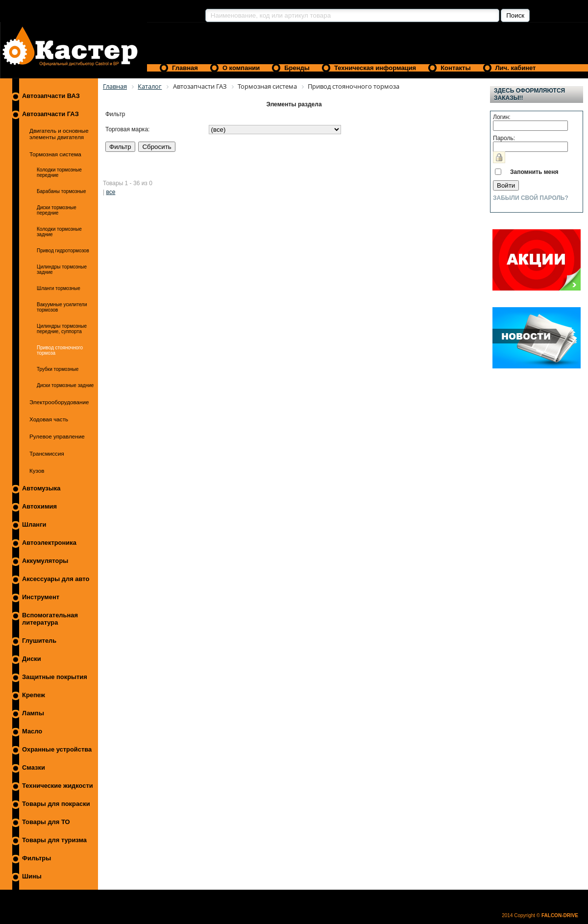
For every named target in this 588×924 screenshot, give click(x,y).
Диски (32, 659)
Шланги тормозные (59, 288)
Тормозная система (55, 154)
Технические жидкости (58, 786)
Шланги (34, 524)
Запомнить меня (534, 172)
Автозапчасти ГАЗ (50, 114)
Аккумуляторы (45, 561)
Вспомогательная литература (50, 619)
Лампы (33, 713)
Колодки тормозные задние (59, 232)
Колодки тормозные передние (59, 172)
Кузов (37, 471)
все (110, 192)
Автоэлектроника (49, 543)
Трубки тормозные (58, 369)
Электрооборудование (59, 402)
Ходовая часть (49, 419)
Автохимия (39, 506)
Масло (32, 731)
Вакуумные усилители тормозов (62, 307)
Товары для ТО (46, 822)
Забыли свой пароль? (531, 198)
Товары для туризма (54, 840)
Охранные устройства (57, 749)
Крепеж (34, 695)
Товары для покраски (56, 804)
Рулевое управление (57, 436)
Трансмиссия (47, 453)
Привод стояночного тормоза (60, 350)
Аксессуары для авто (56, 579)
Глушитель (39, 641)
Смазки (34, 767)
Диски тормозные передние (57, 210)
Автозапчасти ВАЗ (51, 96)
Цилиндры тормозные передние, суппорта (62, 329)
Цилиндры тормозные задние (62, 269)
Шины (32, 876)
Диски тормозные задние (65, 385)
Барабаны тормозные (61, 191)
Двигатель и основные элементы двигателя (59, 134)
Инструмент (41, 597)
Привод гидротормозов (63, 251)
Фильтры (37, 858)
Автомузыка (41, 488)
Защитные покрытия (55, 677)
